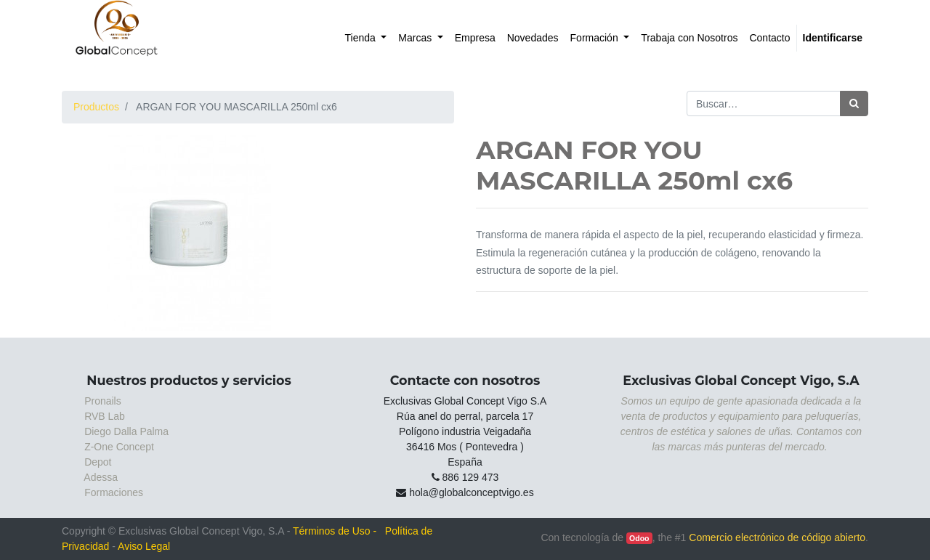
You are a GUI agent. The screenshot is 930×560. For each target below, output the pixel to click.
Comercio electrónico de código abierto (777, 537)
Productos (96, 107)
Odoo (639, 538)
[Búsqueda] (854, 104)
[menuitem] (366, 38)
